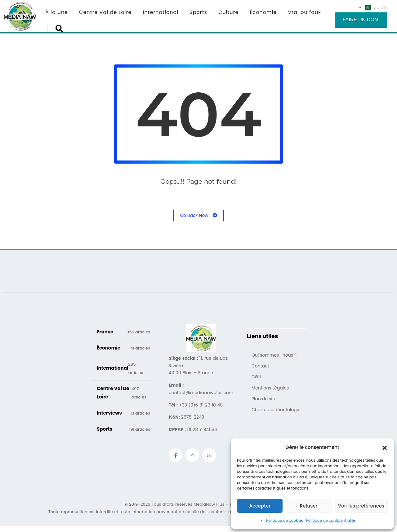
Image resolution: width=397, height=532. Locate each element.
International (161, 12)
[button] (385, 447)
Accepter (260, 506)
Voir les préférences (361, 506)
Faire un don (360, 20)
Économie (263, 12)
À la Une (57, 12)
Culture (228, 12)
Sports (198, 12)
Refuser (309, 506)
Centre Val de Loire (105, 12)
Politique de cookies (285, 520)
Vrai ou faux (304, 12)
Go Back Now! (198, 215)
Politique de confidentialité (331, 520)
